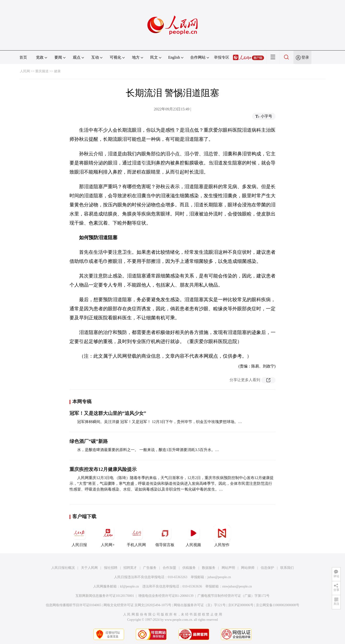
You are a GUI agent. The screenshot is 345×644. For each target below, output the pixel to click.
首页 (23, 57)
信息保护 (267, 568)
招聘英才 (130, 568)
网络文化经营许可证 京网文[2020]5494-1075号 (138, 605)
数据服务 (209, 568)
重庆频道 (42, 71)
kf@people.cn (129, 586)
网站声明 (228, 568)
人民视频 (193, 536)
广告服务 (150, 568)
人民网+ (108, 536)
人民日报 (79, 536)
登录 (305, 57)
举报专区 (222, 57)
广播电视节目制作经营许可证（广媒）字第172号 (233, 596)
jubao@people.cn (219, 577)
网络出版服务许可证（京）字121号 (200, 605)
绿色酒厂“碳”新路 (89, 441)
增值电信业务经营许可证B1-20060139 (166, 596)
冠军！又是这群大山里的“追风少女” (108, 413)
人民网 (25, 71)
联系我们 (287, 568)
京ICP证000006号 (241, 605)
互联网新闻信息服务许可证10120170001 (105, 596)
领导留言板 (165, 536)
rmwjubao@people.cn (237, 586)
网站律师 (248, 568)
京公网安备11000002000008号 (278, 605)
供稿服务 (189, 568)
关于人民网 (89, 568)
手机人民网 (136, 536)
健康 (57, 71)
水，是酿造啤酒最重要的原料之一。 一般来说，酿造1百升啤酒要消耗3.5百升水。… (148, 450)
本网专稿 (82, 401)
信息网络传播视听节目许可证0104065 (73, 605)
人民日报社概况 (63, 568)
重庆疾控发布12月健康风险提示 (103, 469)
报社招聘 (111, 568)
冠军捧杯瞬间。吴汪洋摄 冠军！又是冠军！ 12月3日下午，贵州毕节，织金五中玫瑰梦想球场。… (160, 422)
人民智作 (222, 536)
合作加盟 (169, 568)
